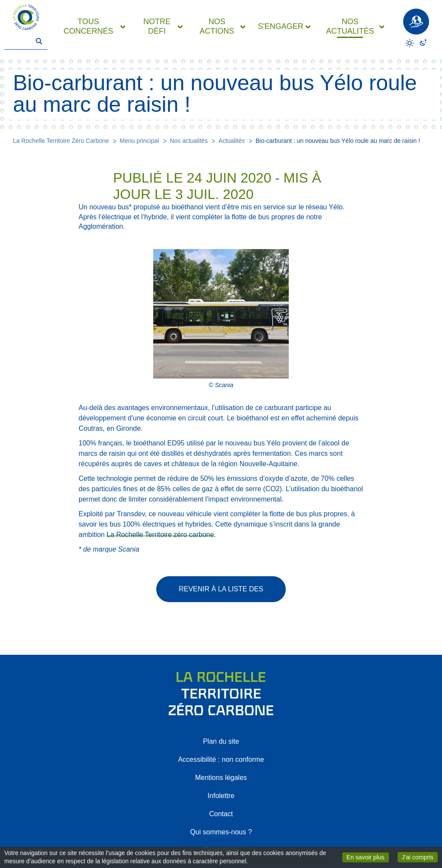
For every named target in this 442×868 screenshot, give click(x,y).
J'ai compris (420, 857)
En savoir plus (368, 857)
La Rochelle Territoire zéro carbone (160, 535)
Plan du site (221, 741)
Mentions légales (221, 778)
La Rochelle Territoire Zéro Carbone (61, 141)
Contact (221, 814)
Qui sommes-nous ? (221, 832)
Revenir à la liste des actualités (221, 594)
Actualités (232, 141)
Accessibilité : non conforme (221, 759)
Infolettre (221, 796)
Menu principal (139, 141)
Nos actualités (189, 141)
